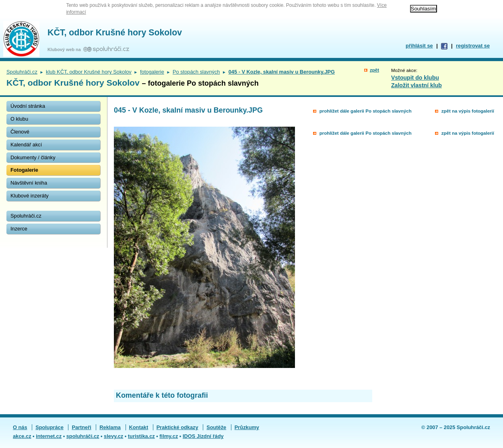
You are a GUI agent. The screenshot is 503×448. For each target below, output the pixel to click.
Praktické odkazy (177, 427)
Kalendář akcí (26, 145)
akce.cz (22, 436)
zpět (374, 70)
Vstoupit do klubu (415, 78)
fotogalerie (152, 72)
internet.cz (49, 436)
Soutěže (216, 427)
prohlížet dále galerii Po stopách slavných (366, 111)
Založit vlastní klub (416, 85)
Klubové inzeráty (30, 196)
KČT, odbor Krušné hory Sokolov (115, 33)
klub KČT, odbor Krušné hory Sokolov (89, 72)
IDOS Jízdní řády (203, 436)
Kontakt (139, 427)
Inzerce (19, 229)
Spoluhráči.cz (22, 72)
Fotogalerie (24, 170)
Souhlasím (424, 9)
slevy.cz (113, 436)
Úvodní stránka (28, 106)
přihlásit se (419, 46)
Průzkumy (247, 427)
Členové (20, 132)
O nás (20, 427)
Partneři (81, 427)
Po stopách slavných (196, 72)
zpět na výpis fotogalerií (468, 111)
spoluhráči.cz (83, 436)
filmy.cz (169, 436)
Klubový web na (65, 49)
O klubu (19, 119)
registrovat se (473, 46)
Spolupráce (49, 427)
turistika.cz (141, 436)
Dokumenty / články (33, 157)
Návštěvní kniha (29, 183)
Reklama (110, 427)
